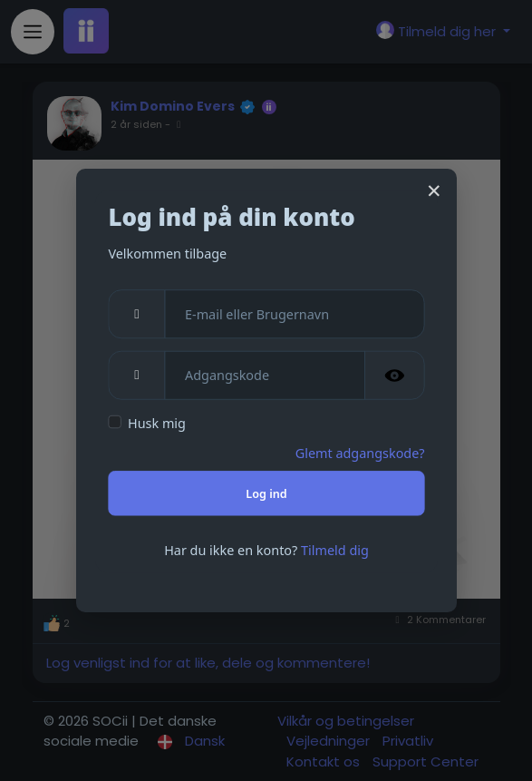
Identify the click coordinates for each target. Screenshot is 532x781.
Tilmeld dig (335, 550)
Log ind (266, 493)
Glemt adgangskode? (359, 453)
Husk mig (157, 424)
